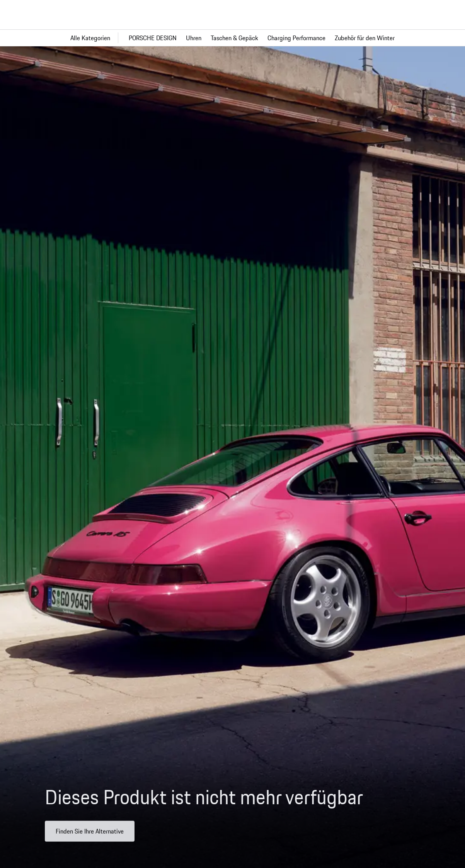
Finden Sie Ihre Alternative (90, 835)
